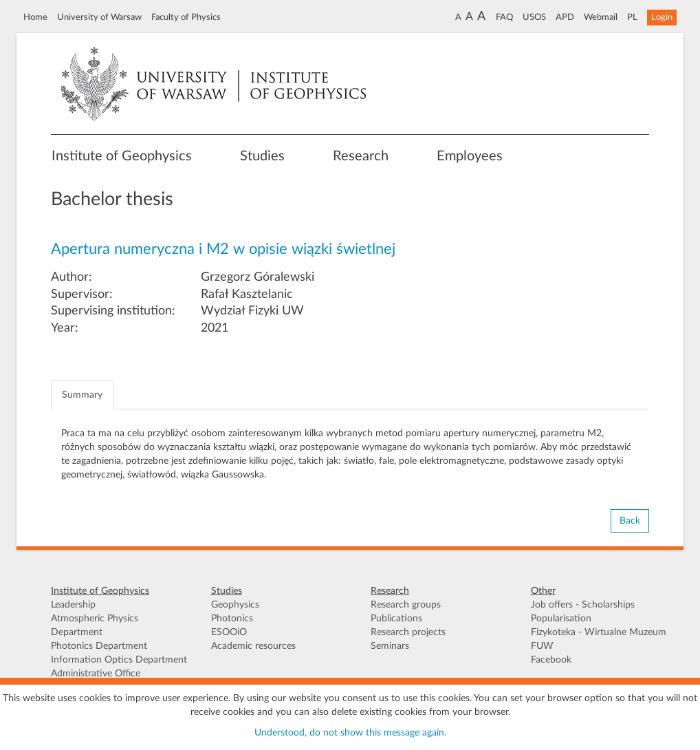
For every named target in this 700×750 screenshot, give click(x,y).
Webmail (601, 17)
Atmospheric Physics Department (95, 625)
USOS (534, 17)
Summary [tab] (82, 395)
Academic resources (253, 646)
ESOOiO (229, 632)
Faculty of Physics (186, 17)
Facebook (551, 660)
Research (361, 156)
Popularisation (561, 619)
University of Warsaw (99, 17)
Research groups (406, 605)
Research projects (408, 632)
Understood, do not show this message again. (350, 733)
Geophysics (235, 605)
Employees (470, 156)
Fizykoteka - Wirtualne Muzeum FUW (599, 639)
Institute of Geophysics (122, 156)
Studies (262, 156)
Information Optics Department (119, 660)
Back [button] (630, 521)
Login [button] (662, 17)
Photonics (232, 619)
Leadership (73, 605)
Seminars (390, 646)
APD (565, 17)
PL (632, 17)
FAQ (504, 17)
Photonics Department (99, 646)
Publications (396, 619)
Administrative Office (96, 674)
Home (35, 17)
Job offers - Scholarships (583, 605)
